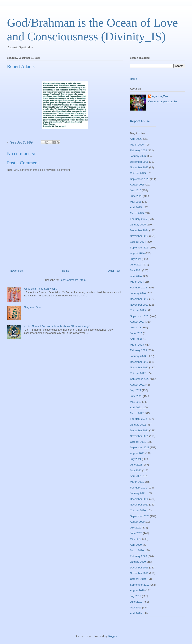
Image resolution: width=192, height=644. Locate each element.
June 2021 (136, 465)
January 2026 (138, 156)
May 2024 (136, 270)
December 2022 (139, 362)
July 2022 (136, 390)
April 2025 (136, 207)
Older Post (114, 271)
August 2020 (137, 522)
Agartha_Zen (160, 96)
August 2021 (137, 453)
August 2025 (137, 185)
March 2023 (137, 345)
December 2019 (139, 568)
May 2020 (136, 539)
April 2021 (136, 476)
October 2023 (138, 310)
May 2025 (136, 202)
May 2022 (136, 402)
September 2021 (140, 447)
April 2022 (136, 407)
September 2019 (140, 585)
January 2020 (138, 562)
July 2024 (136, 259)
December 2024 (139, 230)
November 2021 (139, 436)
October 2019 (138, 579)
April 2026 (136, 139)
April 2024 (136, 276)
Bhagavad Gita (32, 307)
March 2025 (137, 213)
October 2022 (138, 373)
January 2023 (138, 356)
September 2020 (140, 516)
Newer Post (17, 271)
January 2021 (138, 493)
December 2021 (139, 430)
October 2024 (138, 242)
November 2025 (139, 167)
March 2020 (137, 550)
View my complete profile (162, 101)
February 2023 (138, 350)
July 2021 (136, 459)
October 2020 (138, 510)
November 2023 (139, 305)
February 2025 (138, 219)
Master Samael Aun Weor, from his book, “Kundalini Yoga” (57, 326)
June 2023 (136, 333)
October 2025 (138, 173)
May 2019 (136, 608)
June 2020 (136, 533)
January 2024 (138, 293)
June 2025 (136, 196)
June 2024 (136, 265)
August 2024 (137, 253)
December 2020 (139, 499)
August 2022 (137, 385)
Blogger (112, 636)
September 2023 (140, 316)
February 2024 (138, 288)
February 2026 (138, 150)
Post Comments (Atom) (73, 280)
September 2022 (140, 379)
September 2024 (140, 248)
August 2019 (137, 590)
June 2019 (136, 602)
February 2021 (138, 488)
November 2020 (139, 505)
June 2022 (136, 396)
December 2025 (139, 162)
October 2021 (138, 442)
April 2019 (136, 613)
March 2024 (137, 282)
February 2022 (138, 419)
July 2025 (136, 190)
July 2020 (136, 528)
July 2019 (136, 596)
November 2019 (139, 573)
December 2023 (139, 299)
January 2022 (138, 425)
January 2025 (138, 225)
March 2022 (137, 413)
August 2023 (137, 322)
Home (66, 271)
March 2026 (137, 145)
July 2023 (136, 327)
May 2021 (136, 470)
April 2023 (136, 339)
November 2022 (139, 367)
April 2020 (136, 545)
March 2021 (137, 482)
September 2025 (140, 179)
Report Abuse (140, 121)
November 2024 (139, 236)
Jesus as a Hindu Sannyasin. (40, 289)
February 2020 (138, 556)
